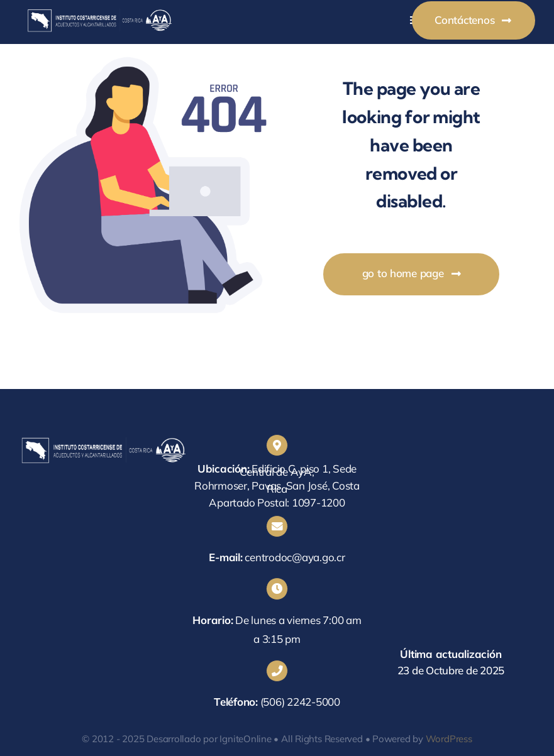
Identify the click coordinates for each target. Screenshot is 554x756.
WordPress (449, 739)
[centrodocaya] (99, 12)
